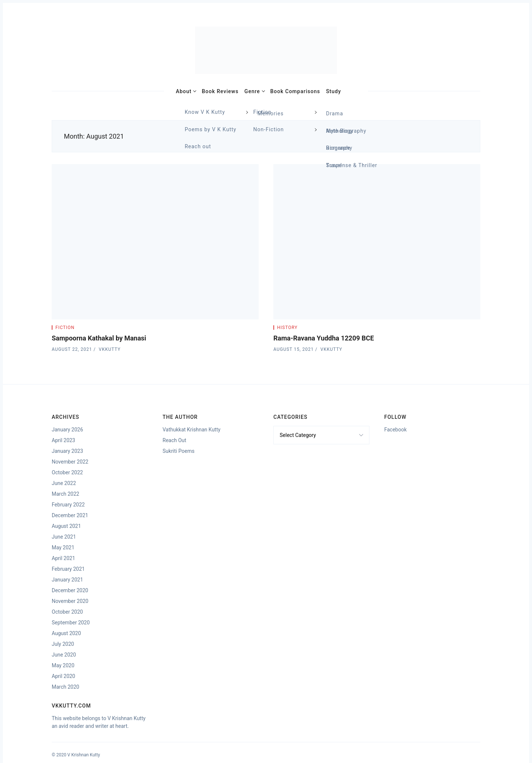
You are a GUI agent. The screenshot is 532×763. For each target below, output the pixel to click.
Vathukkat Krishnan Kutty (192, 430)
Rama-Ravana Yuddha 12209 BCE (324, 338)
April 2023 (64, 440)
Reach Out (174, 440)
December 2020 (70, 590)
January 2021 (67, 580)
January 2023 (67, 451)
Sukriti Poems (178, 451)
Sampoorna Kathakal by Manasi (99, 338)
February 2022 (68, 505)
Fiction (65, 328)
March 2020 (65, 687)
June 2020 (64, 655)
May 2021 (63, 547)
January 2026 (67, 430)
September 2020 (71, 623)
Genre (252, 91)
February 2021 (68, 569)
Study (334, 91)
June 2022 (64, 483)
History (287, 328)
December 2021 (70, 515)
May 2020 (63, 665)
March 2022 (65, 494)
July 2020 (63, 644)
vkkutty (110, 349)
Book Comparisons (295, 91)
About (184, 91)
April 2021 (64, 558)
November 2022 (70, 462)
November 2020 (70, 601)
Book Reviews (220, 91)
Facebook (395, 430)
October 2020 (67, 612)
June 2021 (64, 537)
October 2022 (67, 472)
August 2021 (66, 526)
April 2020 (64, 676)
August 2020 (66, 633)
